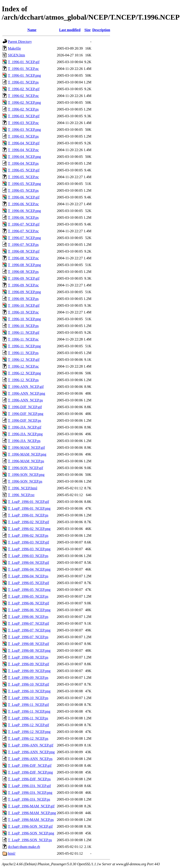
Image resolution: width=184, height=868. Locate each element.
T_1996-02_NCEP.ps (23, 109)
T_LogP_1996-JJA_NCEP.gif (29, 786)
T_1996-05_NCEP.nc (23, 177)
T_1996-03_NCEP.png (24, 130)
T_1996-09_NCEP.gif (24, 278)
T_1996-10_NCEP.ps (23, 326)
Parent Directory (20, 42)
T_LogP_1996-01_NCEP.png (29, 508)
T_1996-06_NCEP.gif (24, 197)
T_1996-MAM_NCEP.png (27, 454)
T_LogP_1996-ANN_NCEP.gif (31, 745)
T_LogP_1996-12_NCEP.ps (28, 738)
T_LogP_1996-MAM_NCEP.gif (31, 806)
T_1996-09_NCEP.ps (23, 299)
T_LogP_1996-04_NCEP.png (29, 569)
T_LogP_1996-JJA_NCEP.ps (29, 799)
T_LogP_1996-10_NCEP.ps (28, 698)
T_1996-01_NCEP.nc (23, 69)
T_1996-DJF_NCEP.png (26, 414)
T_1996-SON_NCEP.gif (25, 468)
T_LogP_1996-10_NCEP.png (29, 691)
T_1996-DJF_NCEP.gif (25, 407)
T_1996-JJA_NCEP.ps (24, 441)
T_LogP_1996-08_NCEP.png (29, 650)
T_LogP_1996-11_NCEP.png (29, 711)
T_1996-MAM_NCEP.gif (26, 448)
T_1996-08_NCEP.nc (23, 258)
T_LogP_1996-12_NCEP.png (29, 732)
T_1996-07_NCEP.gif (24, 224)
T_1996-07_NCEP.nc (23, 231)
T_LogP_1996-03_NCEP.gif (29, 542)
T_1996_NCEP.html (23, 488)
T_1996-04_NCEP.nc (23, 150)
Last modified (70, 30)
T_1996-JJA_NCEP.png (25, 434)
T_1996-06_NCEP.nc (23, 204)
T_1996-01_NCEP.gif (24, 62)
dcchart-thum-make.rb (24, 847)
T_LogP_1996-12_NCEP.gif (29, 725)
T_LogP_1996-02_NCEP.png (29, 529)
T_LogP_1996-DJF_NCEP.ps (29, 779)
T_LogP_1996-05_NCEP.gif (29, 583)
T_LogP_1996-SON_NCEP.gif (30, 826)
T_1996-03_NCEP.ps (23, 136)
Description (101, 30)
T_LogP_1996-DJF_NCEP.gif (30, 766)
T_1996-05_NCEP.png (24, 184)
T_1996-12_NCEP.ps (23, 380)
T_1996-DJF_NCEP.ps (24, 420)
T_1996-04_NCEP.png (24, 157)
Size (87, 30)
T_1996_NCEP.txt (21, 495)
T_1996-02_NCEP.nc (23, 96)
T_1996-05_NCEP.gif (24, 170)
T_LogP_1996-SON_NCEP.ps (30, 840)
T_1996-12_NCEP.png (24, 373)
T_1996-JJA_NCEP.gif (25, 427)
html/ (12, 853)
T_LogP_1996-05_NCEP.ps (28, 596)
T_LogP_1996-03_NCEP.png (29, 549)
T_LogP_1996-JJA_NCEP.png (30, 793)
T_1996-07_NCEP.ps (23, 245)
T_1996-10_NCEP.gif (24, 305)
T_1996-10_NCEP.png (24, 319)
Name (32, 30)
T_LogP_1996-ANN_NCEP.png (31, 752)
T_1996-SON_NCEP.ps (25, 481)
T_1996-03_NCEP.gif (24, 116)
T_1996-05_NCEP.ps (23, 190)
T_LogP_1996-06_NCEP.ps (28, 617)
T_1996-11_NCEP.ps (23, 353)
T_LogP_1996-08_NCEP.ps (28, 657)
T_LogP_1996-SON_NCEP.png (31, 833)
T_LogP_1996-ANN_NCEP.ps (30, 759)
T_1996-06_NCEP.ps (23, 218)
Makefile (14, 48)
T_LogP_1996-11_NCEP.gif (28, 705)
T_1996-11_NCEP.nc (23, 339)
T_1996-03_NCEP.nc (23, 123)
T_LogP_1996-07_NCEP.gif (29, 623)
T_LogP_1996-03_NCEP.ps (28, 556)
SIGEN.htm (16, 55)
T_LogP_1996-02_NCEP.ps (28, 535)
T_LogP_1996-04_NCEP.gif (29, 563)
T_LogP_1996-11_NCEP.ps (28, 718)
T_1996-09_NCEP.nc (23, 285)
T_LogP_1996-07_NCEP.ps (28, 637)
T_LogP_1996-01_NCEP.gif (29, 502)
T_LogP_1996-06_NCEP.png (29, 610)
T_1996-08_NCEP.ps (23, 272)
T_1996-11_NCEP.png (24, 346)
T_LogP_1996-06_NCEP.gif (29, 603)
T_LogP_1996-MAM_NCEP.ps (31, 820)
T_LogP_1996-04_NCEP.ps (28, 576)
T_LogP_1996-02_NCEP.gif (29, 522)
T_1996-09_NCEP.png (24, 292)
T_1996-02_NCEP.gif (24, 89)
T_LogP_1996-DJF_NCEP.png (30, 772)
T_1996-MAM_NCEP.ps (26, 461)
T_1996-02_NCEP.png (24, 102)
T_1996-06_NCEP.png (24, 211)
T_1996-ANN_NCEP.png (26, 393)
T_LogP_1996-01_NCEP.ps (28, 515)
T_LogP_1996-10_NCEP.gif (29, 684)
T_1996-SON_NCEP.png (26, 475)
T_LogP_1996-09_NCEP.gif (29, 664)
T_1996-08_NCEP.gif (24, 251)
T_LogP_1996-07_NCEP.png (29, 630)
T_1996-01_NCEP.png (24, 75)
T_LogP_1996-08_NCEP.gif (29, 644)
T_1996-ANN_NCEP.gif (26, 387)
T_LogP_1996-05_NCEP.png (29, 590)
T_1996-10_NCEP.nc (23, 312)
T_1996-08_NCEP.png (24, 265)
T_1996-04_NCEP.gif (24, 143)
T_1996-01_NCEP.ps (23, 82)
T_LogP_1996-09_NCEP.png (29, 671)
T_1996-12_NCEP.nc (23, 366)
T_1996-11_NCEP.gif (24, 333)
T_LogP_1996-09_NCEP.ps (28, 678)
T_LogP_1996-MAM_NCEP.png (32, 813)
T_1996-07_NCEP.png (24, 238)
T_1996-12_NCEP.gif (24, 360)
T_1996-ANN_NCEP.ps (25, 400)
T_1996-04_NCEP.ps (23, 163)
